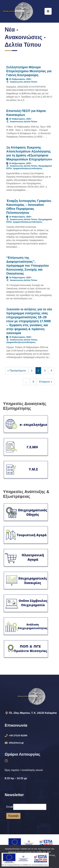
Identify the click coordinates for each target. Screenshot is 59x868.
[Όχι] (55, 856)
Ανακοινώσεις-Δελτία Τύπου (23, 82)
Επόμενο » (46, 382)
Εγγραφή (13, 816)
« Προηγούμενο (17, 371)
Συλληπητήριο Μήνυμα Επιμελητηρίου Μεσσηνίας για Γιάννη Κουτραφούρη (29, 71)
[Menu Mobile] (48, 11)
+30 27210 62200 (18, 735)
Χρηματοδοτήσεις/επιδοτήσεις (28, 168)
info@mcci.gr (16, 743)
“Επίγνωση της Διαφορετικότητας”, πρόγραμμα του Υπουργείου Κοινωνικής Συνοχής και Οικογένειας (28, 266)
